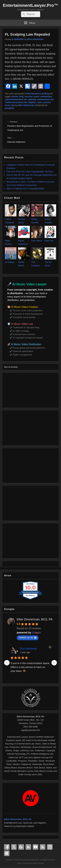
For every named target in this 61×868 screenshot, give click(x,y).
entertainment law (46, 99)
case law (29, 97)
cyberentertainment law (16, 99)
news (40, 102)
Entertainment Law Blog (38, 94)
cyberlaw (32, 99)
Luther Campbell (11, 219)
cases (36, 97)
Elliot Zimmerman (35, 39)
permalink (10, 108)
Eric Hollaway (28, 649)
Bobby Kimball (37, 219)
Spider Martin (24, 262)
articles (15, 97)
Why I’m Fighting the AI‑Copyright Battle (25, 189)
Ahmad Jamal (24, 219)
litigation (32, 102)
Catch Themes (39, 863)
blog (21, 97)
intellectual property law (16, 102)
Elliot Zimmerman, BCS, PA (35, 619)
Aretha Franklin (50, 219)
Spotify (7, 853)
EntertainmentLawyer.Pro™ (31, 5)
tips (13, 105)
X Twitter (14, 847)
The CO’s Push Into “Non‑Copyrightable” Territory (30, 172)
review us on (28, 637)
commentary (46, 97)
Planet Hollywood (24, 241)
